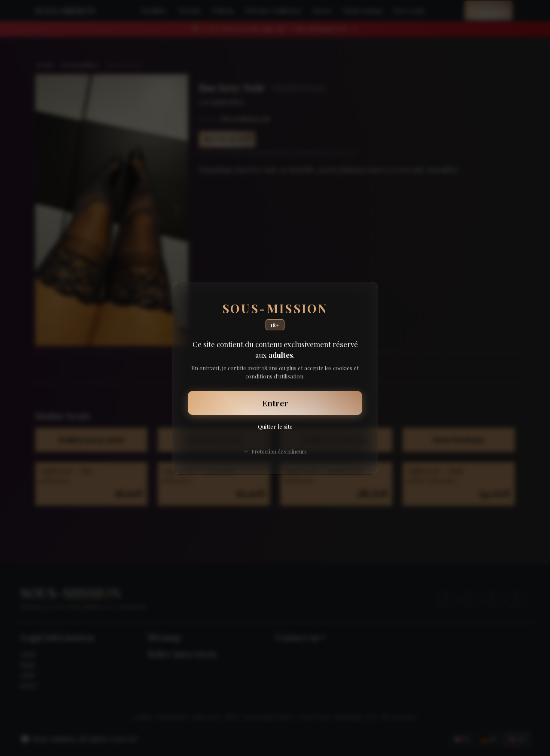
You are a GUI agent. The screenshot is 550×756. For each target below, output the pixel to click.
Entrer (275, 403)
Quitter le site (275, 426)
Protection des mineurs (275, 451)
